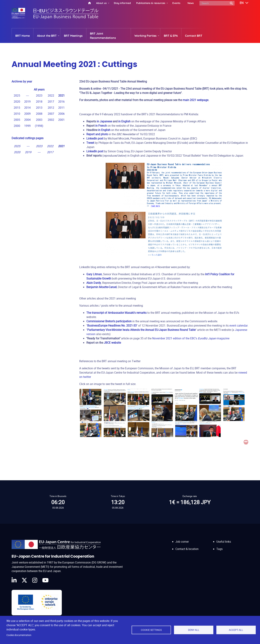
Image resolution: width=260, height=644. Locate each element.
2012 (51, 108)
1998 (39, 126)
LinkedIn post (95, 151)
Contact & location (187, 545)
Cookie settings (151, 630)
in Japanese (104, 121)
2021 (61, 95)
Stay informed (122, 3)
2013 (39, 108)
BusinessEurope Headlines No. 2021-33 (112, 325)
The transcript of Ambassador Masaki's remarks (116, 313)
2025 (17, 95)
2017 (51, 102)
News (191, 3)
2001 (61, 120)
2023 (39, 95)
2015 (17, 108)
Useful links (224, 538)
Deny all (194, 630)
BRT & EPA (171, 36)
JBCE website (112, 343)
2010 (17, 114)
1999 (27, 126)
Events (176, 3)
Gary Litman (94, 274)
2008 (39, 114)
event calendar (238, 325)
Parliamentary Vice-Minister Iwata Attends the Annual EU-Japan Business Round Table (141, 330)
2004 (27, 120)
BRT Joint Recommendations (103, 36)
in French (101, 126)
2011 (61, 108)
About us (101, 3)
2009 (27, 114)
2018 (39, 102)
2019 (27, 102)
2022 (51, 95)
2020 (17, 102)
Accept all (236, 630)
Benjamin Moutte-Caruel (102, 287)
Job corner (182, 538)
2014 (27, 108)
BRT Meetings (73, 36)
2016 (61, 102)
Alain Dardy (94, 283)
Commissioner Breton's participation (109, 321)
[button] (241, 3)
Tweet (90, 143)
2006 (61, 114)
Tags (219, 545)
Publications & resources (151, 3)
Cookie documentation (19, 635)
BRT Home (23, 36)
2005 (17, 120)
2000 (17, 126)
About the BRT (47, 36)
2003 (39, 120)
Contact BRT (194, 36)
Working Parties (145, 36)
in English (124, 121)
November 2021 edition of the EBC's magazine (191, 338)
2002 (51, 120)
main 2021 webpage (196, 100)
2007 (51, 114)
